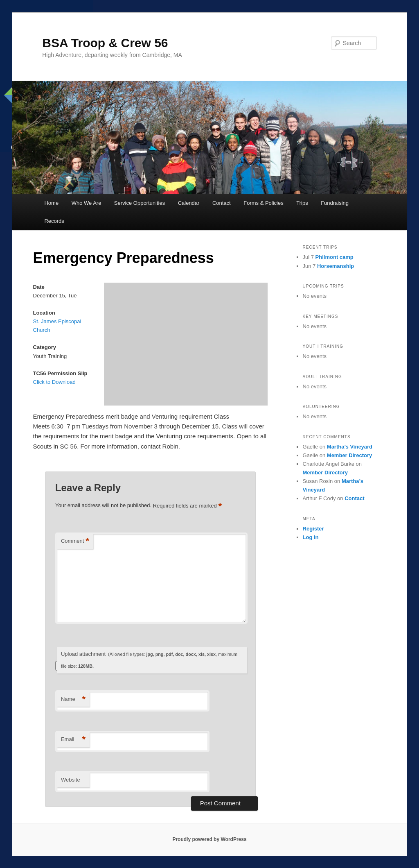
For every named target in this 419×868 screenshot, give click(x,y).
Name (73, 699)
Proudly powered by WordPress (209, 839)
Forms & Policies (264, 203)
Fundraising (335, 203)
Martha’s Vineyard (350, 447)
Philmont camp (335, 257)
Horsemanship (336, 266)
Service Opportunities (140, 203)
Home (51, 203)
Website (71, 780)
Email (73, 740)
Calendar (189, 203)
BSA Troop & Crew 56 (105, 43)
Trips (302, 203)
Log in (311, 537)
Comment (75, 541)
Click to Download (54, 382)
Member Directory (350, 455)
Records (54, 221)
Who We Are (87, 203)
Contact (222, 203)
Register (313, 529)
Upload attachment (149, 660)
